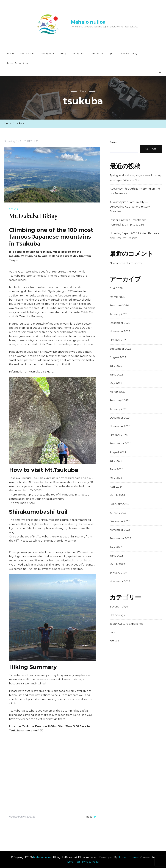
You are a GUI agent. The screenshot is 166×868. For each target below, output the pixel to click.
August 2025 (118, 357)
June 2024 (116, 469)
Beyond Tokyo (119, 607)
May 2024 (116, 478)
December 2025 (120, 323)
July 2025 (116, 366)
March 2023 (117, 564)
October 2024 (119, 435)
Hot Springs (117, 615)
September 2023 (120, 538)
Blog (63, 54)
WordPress (73, 862)
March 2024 (117, 495)
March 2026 (117, 297)
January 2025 (118, 409)
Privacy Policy (129, 54)
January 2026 (118, 314)
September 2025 (120, 349)
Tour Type (46, 54)
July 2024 (116, 461)
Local (113, 632)
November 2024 (120, 426)
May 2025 (116, 383)
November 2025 (120, 331)
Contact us (97, 54)
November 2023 (120, 530)
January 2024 (119, 513)
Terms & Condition (18, 63)
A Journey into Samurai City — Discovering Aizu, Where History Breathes (130, 207)
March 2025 (117, 392)
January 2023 (119, 573)
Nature (14, 209)
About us (25, 54)
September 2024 (120, 444)
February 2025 (119, 400)
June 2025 (116, 375)
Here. (50, 371)
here (32, 503)
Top (9, 54)
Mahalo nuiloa (88, 22)
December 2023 (120, 521)
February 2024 (119, 504)
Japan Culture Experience (126, 624)
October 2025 (119, 340)
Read (91, 817)
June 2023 (116, 556)
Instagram (78, 54)
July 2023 (116, 547)
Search (115, 142)
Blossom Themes (129, 857)
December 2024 (120, 418)
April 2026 (116, 288)
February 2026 (119, 306)
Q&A (112, 54)
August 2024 (118, 452)
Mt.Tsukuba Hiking (33, 216)
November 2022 (120, 582)
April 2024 (116, 487)
